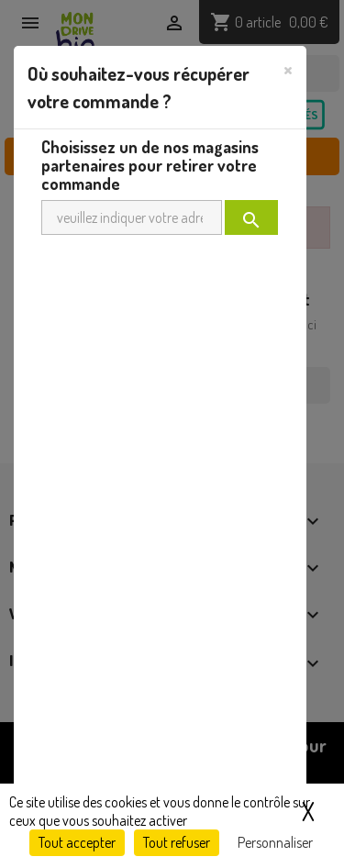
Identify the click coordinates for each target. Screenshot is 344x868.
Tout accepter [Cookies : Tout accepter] (77, 842)
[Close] (288, 69)
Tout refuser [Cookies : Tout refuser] (177, 842)
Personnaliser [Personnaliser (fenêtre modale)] (275, 842)
